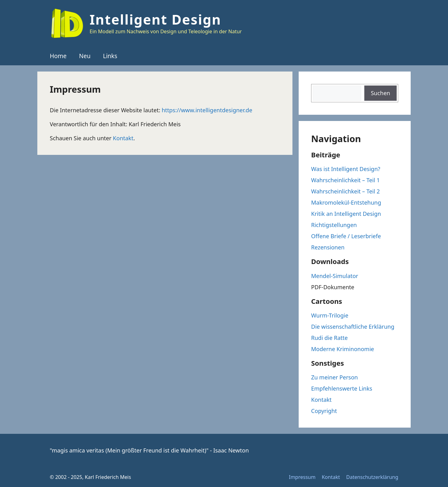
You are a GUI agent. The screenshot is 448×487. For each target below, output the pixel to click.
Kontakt (123, 138)
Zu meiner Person (334, 377)
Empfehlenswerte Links (342, 388)
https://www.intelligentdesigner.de (207, 110)
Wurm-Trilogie (330, 315)
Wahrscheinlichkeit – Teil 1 (345, 180)
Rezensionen (328, 247)
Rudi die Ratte (329, 338)
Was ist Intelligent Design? (346, 169)
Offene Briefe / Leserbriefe (346, 236)
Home (58, 56)
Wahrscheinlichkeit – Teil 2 (345, 191)
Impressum (302, 477)
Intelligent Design (155, 19)
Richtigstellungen (334, 225)
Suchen (380, 93)
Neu (85, 56)
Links (110, 56)
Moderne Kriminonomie (343, 349)
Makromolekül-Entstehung (346, 202)
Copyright (324, 411)
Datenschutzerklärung (372, 477)
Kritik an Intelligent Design (346, 214)
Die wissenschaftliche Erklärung (353, 327)
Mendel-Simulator (335, 276)
